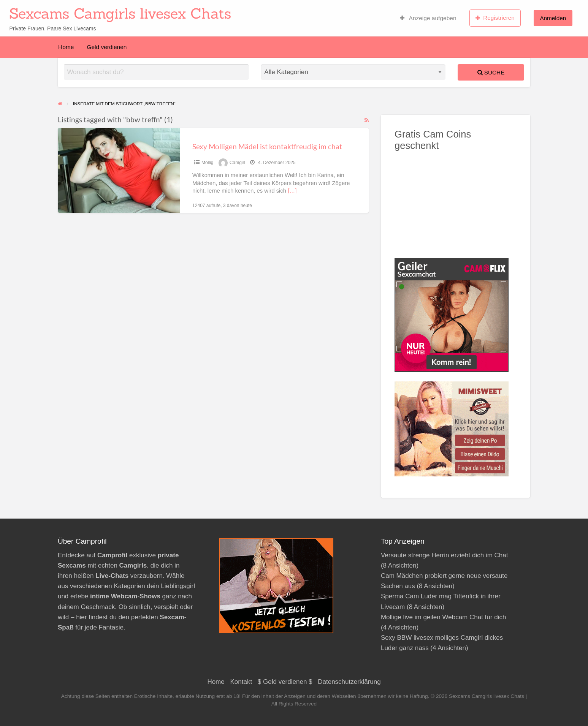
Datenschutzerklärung (349, 682)
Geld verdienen (107, 47)
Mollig (207, 163)
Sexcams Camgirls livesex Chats (120, 13)
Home (66, 47)
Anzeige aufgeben (428, 18)
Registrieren (495, 18)
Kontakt (241, 682)
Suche (491, 72)
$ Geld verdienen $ (285, 682)
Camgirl (237, 163)
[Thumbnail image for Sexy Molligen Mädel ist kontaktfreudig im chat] (119, 170)
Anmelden (553, 18)
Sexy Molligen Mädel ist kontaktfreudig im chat (267, 146)
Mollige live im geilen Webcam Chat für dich (443, 617)
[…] (292, 191)
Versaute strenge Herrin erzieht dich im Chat (445, 555)
